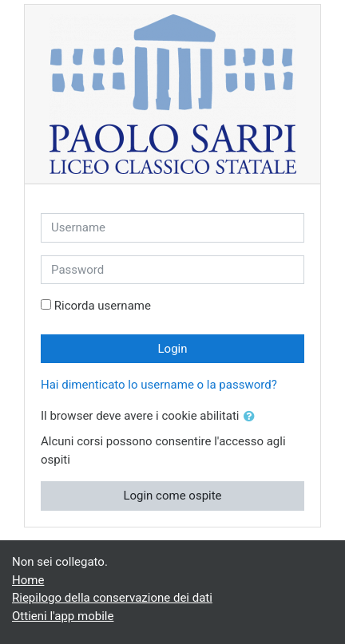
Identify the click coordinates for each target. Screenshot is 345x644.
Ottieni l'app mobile (63, 616)
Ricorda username (103, 306)
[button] (252, 417)
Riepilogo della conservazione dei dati (112, 598)
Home (28, 580)
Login (173, 349)
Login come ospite (172, 496)
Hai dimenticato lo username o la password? (159, 385)
